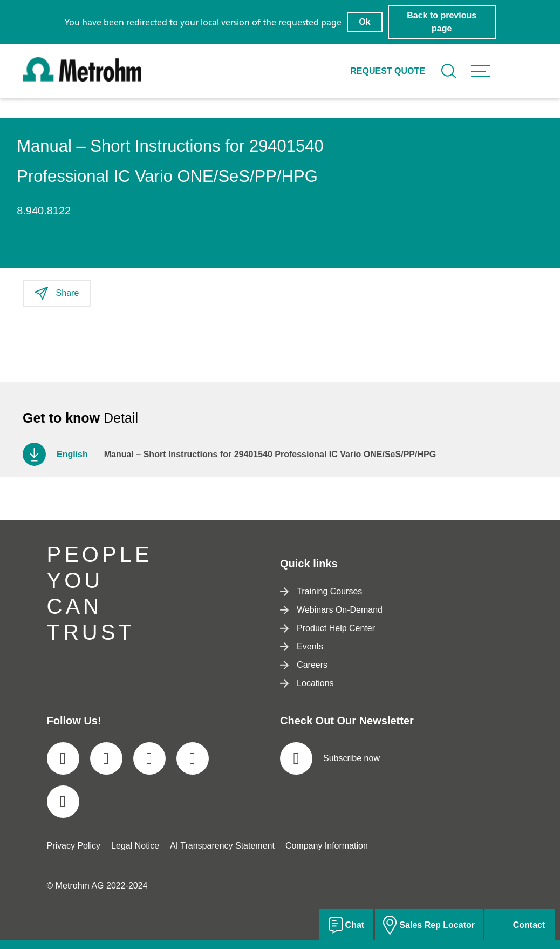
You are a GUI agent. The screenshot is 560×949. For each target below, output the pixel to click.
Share (57, 293)
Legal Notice (135, 846)
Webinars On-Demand (331, 610)
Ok (364, 22)
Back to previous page (442, 22)
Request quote (388, 71)
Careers (304, 665)
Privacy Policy (74, 846)
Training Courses (321, 591)
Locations (307, 683)
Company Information (327, 846)
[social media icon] (63, 758)
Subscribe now (330, 758)
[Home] (82, 79)
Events (302, 646)
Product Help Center (327, 628)
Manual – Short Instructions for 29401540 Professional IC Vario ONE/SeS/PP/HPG (270, 454)
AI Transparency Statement (222, 846)
